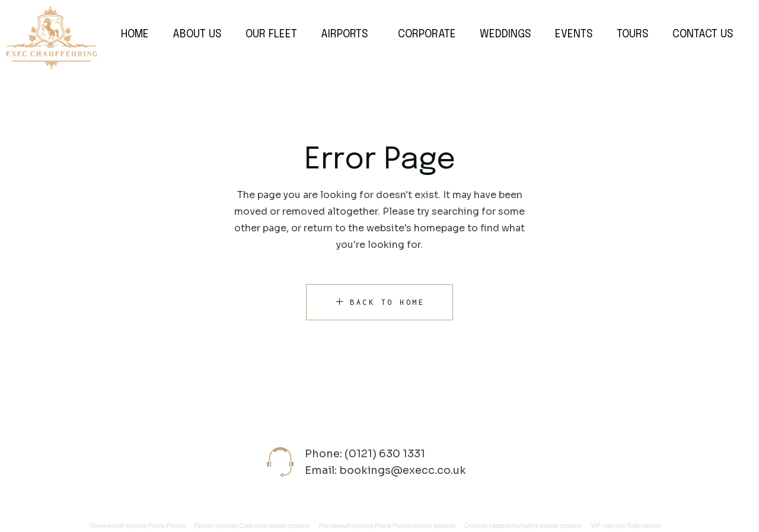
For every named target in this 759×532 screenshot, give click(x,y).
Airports (345, 34)
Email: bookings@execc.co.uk (385, 470)
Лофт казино (644, 526)
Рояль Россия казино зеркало (415, 526)
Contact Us (703, 34)
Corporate (427, 34)
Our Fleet (271, 34)
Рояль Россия (167, 526)
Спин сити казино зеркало (275, 526)
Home (135, 34)
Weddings (506, 34)
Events (574, 34)
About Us (197, 34)
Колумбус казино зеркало (547, 526)
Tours (633, 34)
